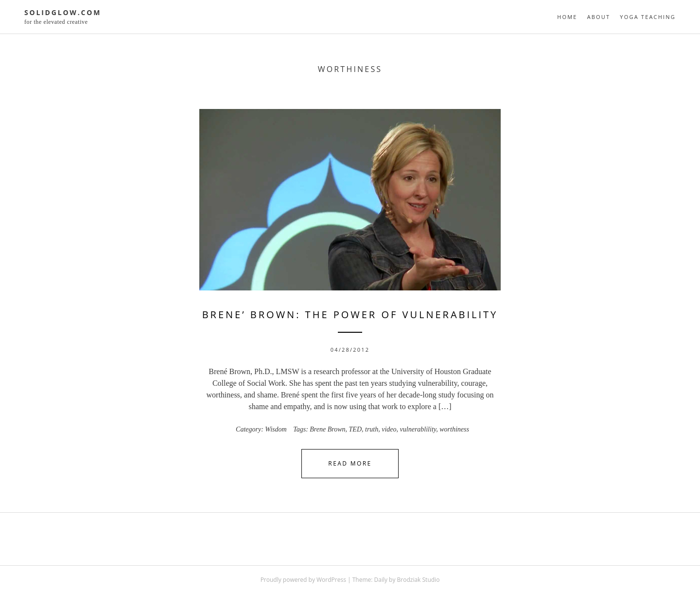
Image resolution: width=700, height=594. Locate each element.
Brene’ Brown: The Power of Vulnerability (350, 315)
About (599, 17)
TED (355, 429)
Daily (381, 580)
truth (372, 429)
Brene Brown (327, 429)
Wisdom (276, 429)
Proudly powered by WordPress (303, 580)
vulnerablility (418, 429)
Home (567, 17)
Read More (350, 463)
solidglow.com (63, 12)
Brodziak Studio (419, 580)
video (389, 429)
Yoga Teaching (648, 17)
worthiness (454, 429)
